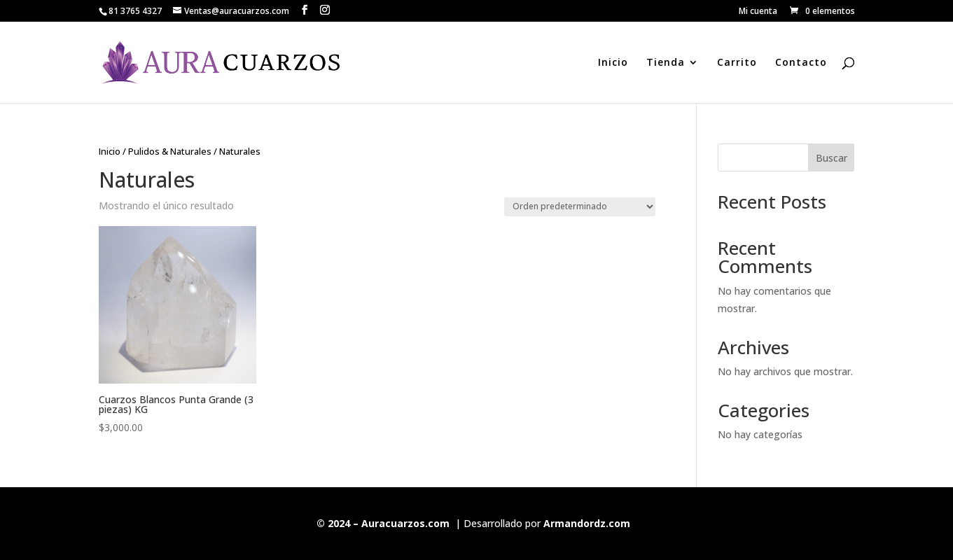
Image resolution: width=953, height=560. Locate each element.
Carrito (737, 63)
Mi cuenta (758, 12)
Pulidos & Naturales (170, 151)
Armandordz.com (587, 523)
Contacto (801, 63)
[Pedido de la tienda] (580, 207)
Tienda (666, 63)
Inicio (613, 63)
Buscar (832, 158)
